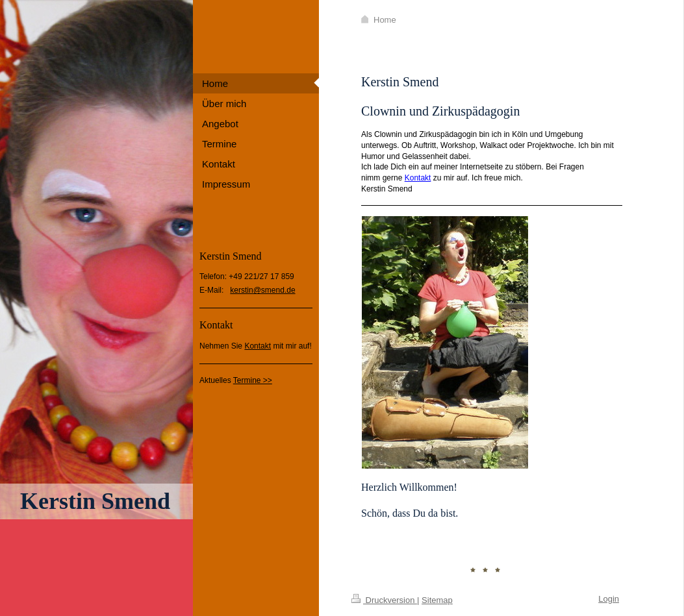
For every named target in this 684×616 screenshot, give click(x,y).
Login (609, 599)
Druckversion (384, 600)
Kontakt (258, 346)
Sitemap (437, 600)
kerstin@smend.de (262, 290)
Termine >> (253, 380)
